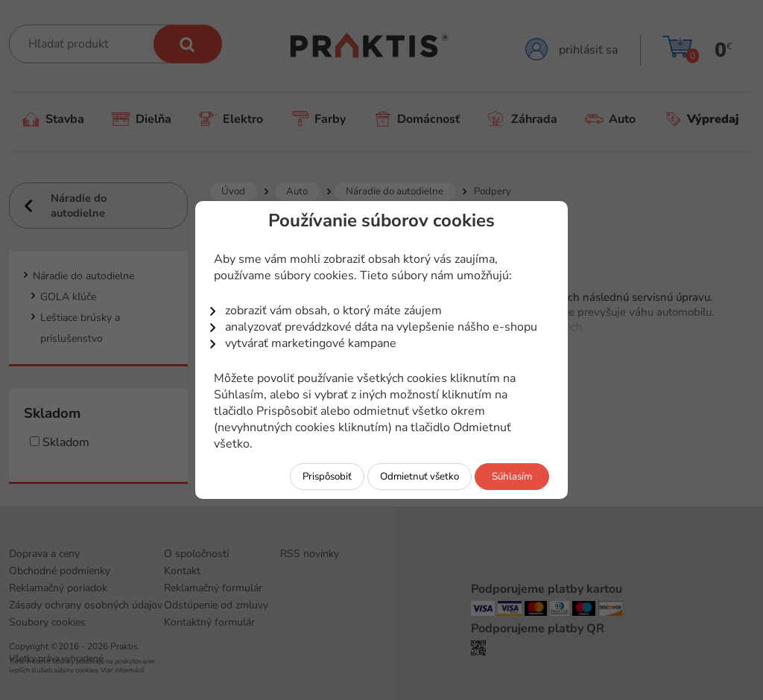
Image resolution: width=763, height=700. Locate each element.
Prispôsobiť (327, 477)
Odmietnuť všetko (420, 477)
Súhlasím (512, 477)
